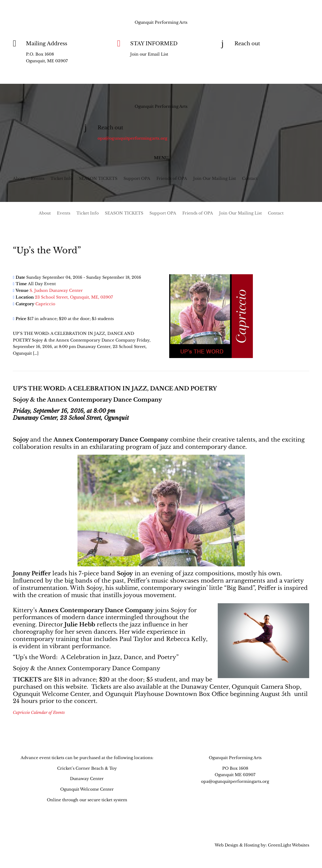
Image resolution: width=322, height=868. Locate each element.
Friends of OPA (172, 179)
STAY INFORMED (154, 44)
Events (38, 179)
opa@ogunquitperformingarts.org (269, 54)
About (19, 179)
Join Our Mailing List (215, 179)
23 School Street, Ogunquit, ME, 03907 (74, 297)
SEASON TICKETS (98, 179)
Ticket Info (62, 179)
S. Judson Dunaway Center (56, 290)
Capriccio (45, 304)
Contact (250, 179)
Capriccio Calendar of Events (39, 712)
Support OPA (137, 179)
